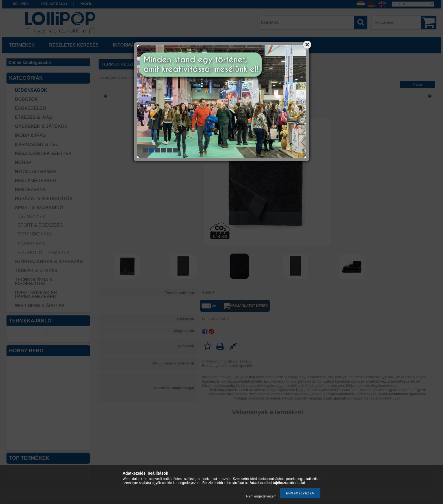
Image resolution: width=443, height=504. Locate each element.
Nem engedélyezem (261, 496)
